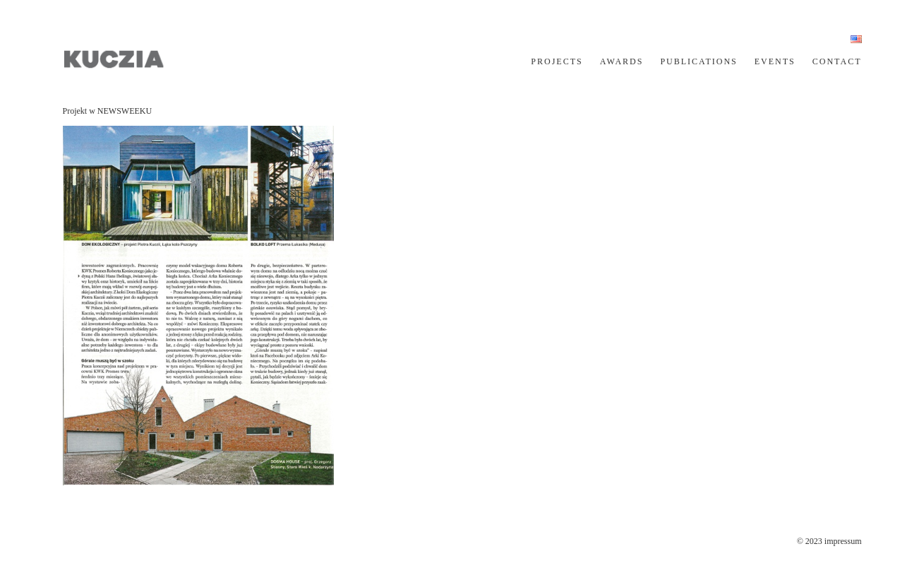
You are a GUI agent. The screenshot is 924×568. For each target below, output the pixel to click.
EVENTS (775, 61)
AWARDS (622, 61)
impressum (843, 541)
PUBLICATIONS (698, 61)
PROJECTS (557, 61)
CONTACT (837, 61)
